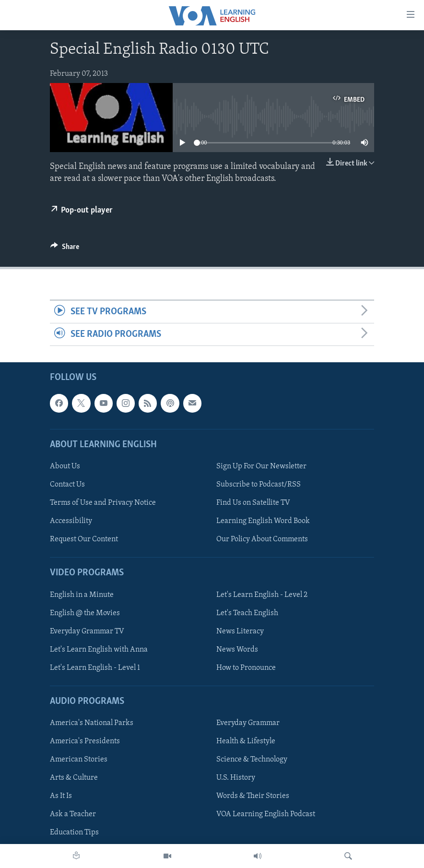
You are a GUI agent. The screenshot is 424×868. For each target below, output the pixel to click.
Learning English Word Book (263, 521)
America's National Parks (92, 723)
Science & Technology (252, 760)
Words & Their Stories (253, 797)
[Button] (65, 249)
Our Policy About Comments (262, 539)
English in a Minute (82, 595)
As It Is (61, 797)
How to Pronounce (246, 668)
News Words (237, 650)
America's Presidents (85, 741)
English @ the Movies (85, 613)
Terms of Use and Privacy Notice (103, 503)
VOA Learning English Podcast (266, 815)
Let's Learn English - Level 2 (262, 595)
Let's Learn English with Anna (99, 650)
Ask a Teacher (73, 815)
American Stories (79, 760)
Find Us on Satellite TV (253, 503)
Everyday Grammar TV (87, 631)
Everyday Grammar (248, 723)
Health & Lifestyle (246, 741)
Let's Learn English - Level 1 (95, 668)
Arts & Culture (74, 778)
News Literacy (240, 631)
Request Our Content (84, 539)
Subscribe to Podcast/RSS (259, 485)
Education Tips (74, 833)
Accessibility (71, 521)
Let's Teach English (247, 613)
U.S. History (236, 778)
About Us (65, 466)
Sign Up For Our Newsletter (261, 466)
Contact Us (67, 485)
